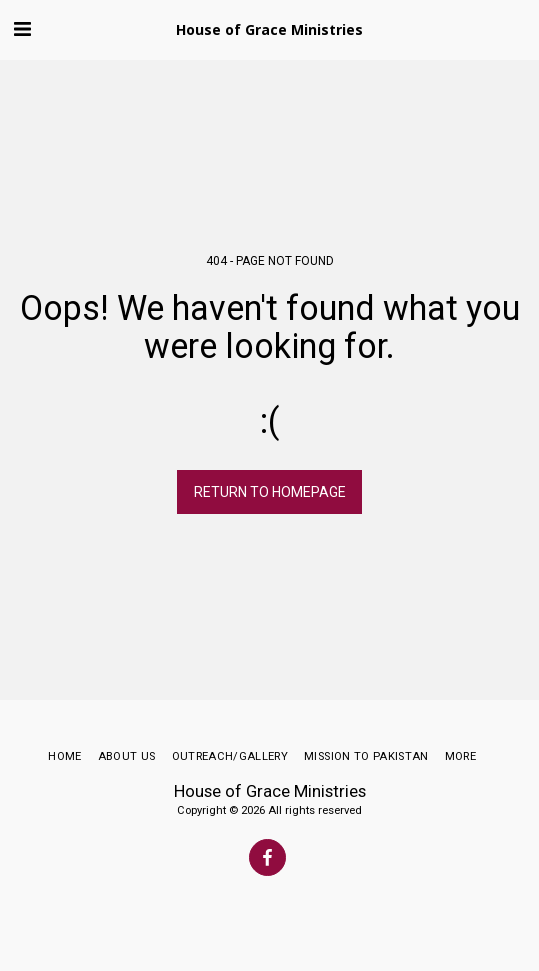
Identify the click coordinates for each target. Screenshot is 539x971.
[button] (22, 29)
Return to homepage (270, 492)
